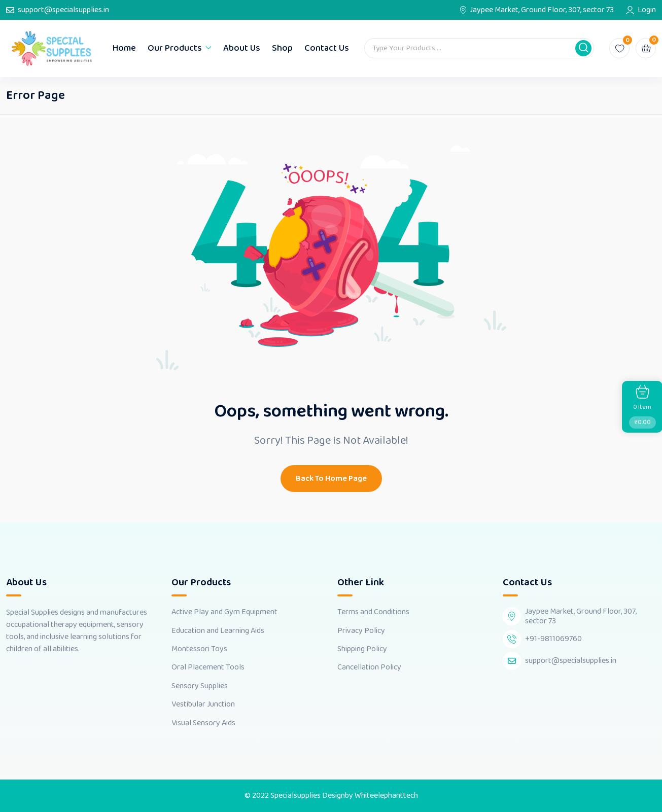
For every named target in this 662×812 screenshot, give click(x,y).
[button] (583, 48)
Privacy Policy (361, 631)
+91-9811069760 (553, 639)
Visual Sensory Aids (203, 723)
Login (647, 10)
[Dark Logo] (52, 48)
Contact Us (327, 48)
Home (124, 48)
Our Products (175, 48)
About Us (242, 48)
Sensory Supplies (200, 686)
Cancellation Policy (369, 667)
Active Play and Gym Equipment (224, 612)
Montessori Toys (199, 649)
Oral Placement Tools (208, 667)
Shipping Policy (362, 649)
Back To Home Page (331, 479)
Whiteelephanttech (386, 796)
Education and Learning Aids (218, 631)
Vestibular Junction (203, 704)
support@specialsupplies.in (63, 10)
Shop (282, 48)
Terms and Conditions (373, 612)
